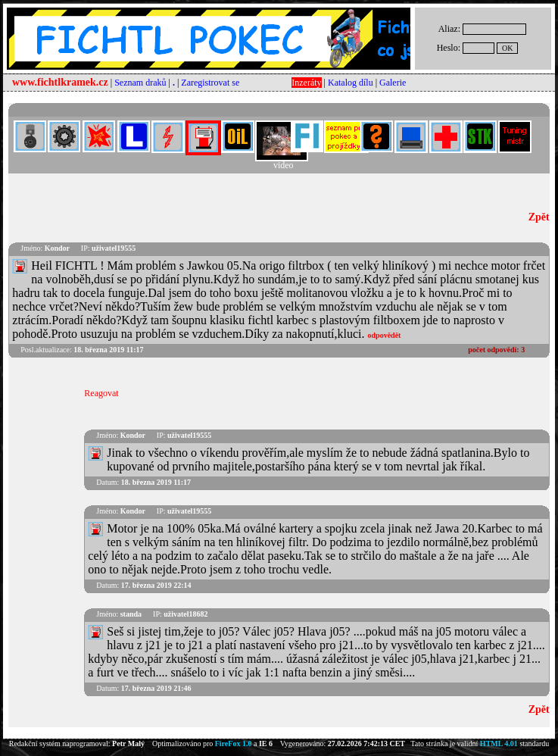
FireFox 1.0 (234, 744)
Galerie (393, 83)
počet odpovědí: (496, 350)
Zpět (539, 217)
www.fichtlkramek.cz (60, 82)
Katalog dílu (351, 83)
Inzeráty (306, 83)
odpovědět (385, 335)
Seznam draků (140, 83)
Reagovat (101, 393)
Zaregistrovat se (210, 83)
